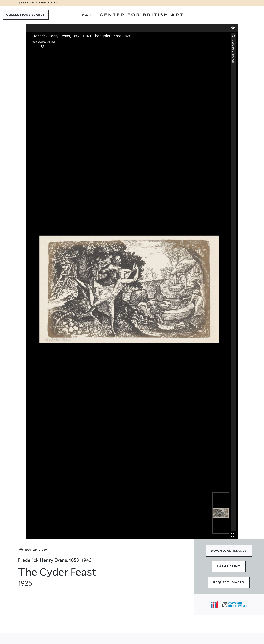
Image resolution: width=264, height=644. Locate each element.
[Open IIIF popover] (215, 605)
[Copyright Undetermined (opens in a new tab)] (235, 605)
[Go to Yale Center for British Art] (132, 15)
